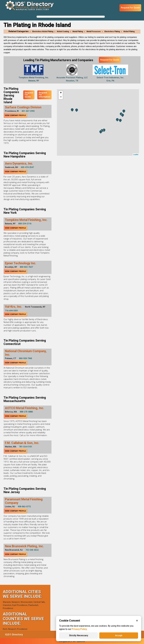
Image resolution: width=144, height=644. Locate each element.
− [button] (61, 97)
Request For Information (44, 95)
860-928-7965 (26, 358)
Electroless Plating (112, 32)
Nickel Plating (129, 32)
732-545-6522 (32, 550)
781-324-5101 (26, 447)
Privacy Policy (79, 629)
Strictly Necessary (79, 635)
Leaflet (136, 155)
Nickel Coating (63, 32)
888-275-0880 (26, 412)
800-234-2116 (25, 224)
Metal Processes (94, 32)
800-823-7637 (26, 267)
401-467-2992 (28, 111)
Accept (119, 635)
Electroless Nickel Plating (43, 32)
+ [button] (61, 93)
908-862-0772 (24, 507)
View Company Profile (15, 115)
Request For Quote (130, 8)
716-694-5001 (11, 311)
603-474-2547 (27, 167)
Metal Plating (78, 32)
